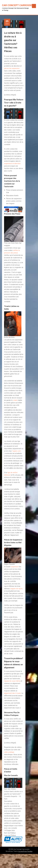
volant (15, 400)
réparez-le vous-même (12, 681)
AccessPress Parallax (25, 851)
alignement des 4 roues (12, 693)
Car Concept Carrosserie (19, 5)
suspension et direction (12, 164)
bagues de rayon (16, 589)
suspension (15, 567)
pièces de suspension (12, 68)
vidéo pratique (9, 752)
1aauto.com (16, 451)
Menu (34, 6)
